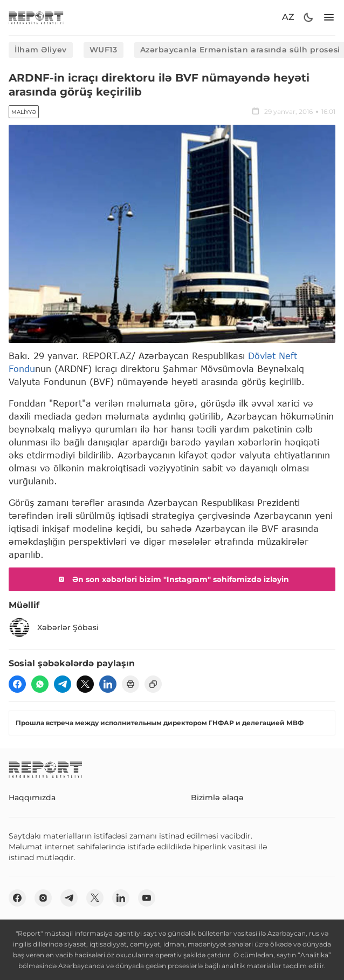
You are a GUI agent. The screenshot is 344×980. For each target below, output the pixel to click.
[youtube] (147, 898)
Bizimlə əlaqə (217, 797)
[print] (130, 684)
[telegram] (63, 684)
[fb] (17, 684)
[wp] (40, 684)
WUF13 (104, 50)
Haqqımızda (32, 797)
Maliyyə (24, 112)
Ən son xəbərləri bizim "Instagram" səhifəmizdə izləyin (172, 579)
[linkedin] (108, 684)
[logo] (36, 18)
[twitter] (85, 684)
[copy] (153, 684)
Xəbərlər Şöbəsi (54, 627)
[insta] (43, 898)
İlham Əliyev (41, 50)
